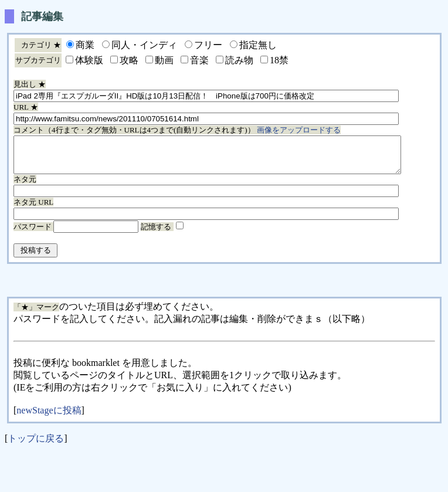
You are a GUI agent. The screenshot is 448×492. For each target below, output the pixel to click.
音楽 (199, 60)
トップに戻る (36, 445)
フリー (208, 45)
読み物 (239, 60)
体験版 (89, 60)
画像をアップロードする (299, 130)
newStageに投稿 (49, 417)
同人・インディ (144, 45)
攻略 (129, 60)
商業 (85, 45)
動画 (164, 60)
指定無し (258, 45)
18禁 (279, 60)
